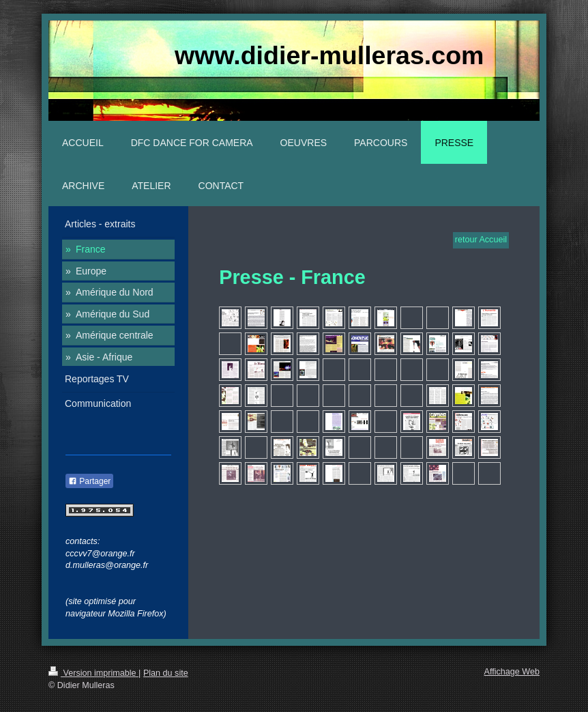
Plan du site (166, 673)
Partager (89, 481)
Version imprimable (93, 673)
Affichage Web (512, 672)
